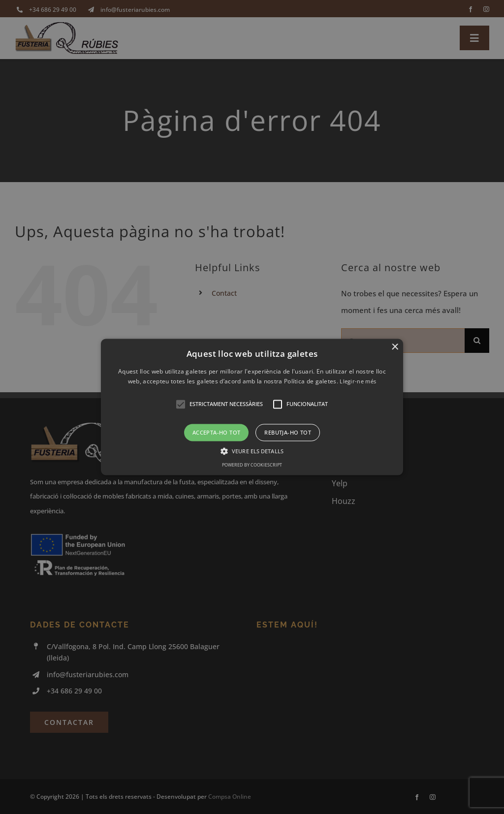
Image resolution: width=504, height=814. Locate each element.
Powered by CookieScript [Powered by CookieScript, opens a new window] (252, 465)
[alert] (252, 407)
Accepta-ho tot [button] (217, 432)
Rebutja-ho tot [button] (288, 432)
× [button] (394, 347)
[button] (252, 407)
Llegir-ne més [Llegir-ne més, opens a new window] (358, 382)
